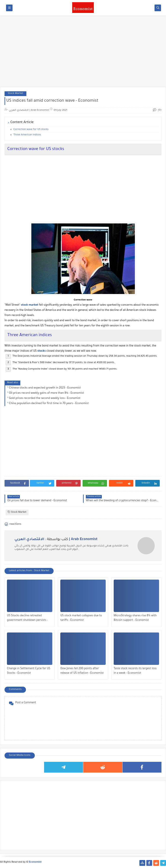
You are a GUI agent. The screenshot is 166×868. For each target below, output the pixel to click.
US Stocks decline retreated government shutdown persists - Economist (27, 619)
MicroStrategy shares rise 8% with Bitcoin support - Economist (135, 618)
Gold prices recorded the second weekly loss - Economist (45, 398)
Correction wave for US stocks (31, 130)
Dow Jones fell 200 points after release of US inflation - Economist (82, 671)
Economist (35, 862)
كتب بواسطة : (56, 539)
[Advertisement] (83, 53)
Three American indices (27, 135)
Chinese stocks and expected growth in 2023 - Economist (45, 388)
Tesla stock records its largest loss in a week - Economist (135, 671)
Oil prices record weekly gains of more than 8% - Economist (47, 393)
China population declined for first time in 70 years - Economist (49, 404)
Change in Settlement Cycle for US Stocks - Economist (29, 671)
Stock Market (15, 94)
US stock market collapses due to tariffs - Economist (81, 618)
